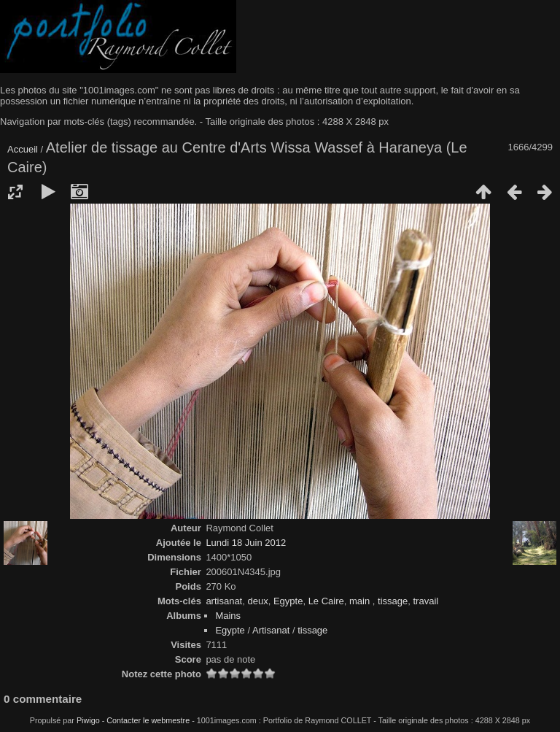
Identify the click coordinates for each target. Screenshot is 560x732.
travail (425, 601)
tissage (393, 601)
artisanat (224, 601)
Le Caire (326, 601)
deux (257, 601)
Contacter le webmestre (148, 720)
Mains (228, 616)
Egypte (288, 601)
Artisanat (271, 630)
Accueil (23, 149)
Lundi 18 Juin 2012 (246, 543)
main (361, 601)
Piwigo (88, 720)
